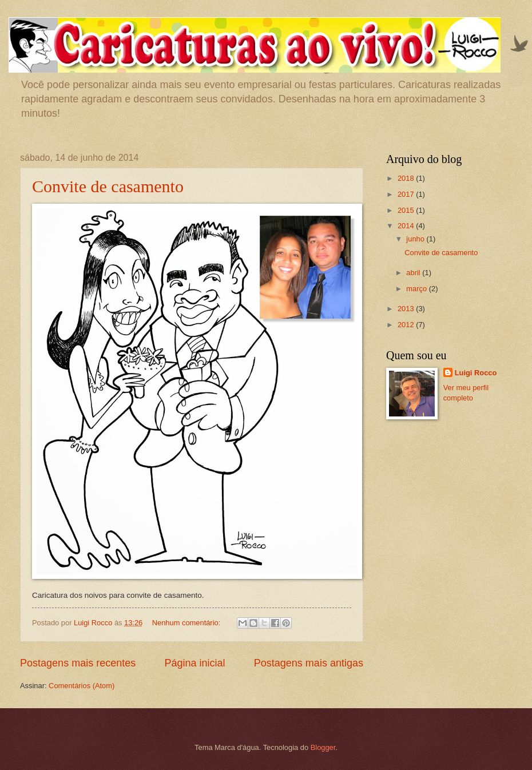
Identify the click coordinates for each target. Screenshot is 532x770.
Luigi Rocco (476, 373)
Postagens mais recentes (78, 663)
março (417, 289)
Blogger (323, 747)
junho (416, 239)
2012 (407, 325)
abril (414, 273)
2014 (407, 226)
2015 (407, 210)
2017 (407, 194)
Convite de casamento (108, 186)
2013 (407, 309)
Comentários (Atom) (82, 686)
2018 (407, 178)
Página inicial (194, 663)
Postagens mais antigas (309, 663)
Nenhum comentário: (187, 623)
